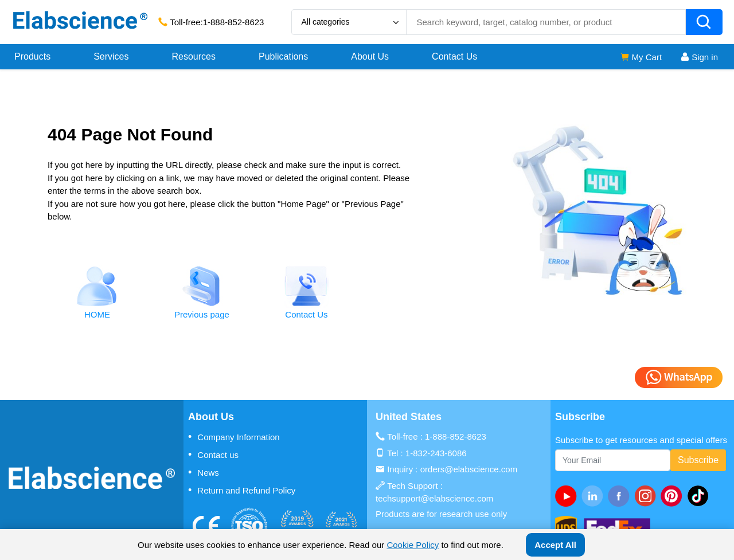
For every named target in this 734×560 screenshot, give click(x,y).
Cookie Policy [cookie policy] (413, 545)
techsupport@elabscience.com (434, 498)
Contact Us (454, 56)
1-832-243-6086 (436, 453)
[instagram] (647, 496)
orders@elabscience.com (469, 469)
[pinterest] (674, 496)
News (204, 472)
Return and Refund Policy (242, 490)
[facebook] (621, 496)
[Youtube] (568, 496)
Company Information (234, 437)
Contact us (213, 455)
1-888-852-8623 (234, 22)
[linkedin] (595, 496)
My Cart (641, 57)
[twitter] (700, 496)
